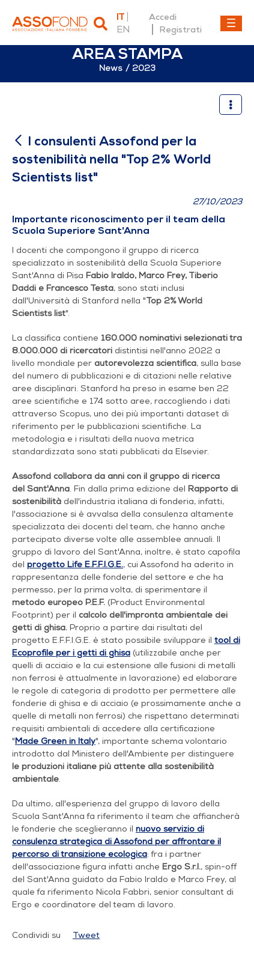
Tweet (86, 935)
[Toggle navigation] (231, 23)
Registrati (180, 29)
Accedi (163, 17)
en (123, 29)
